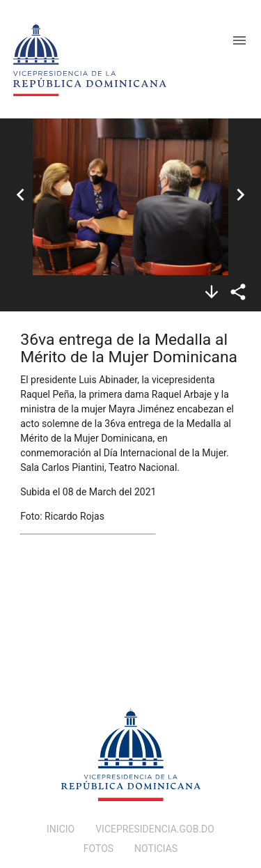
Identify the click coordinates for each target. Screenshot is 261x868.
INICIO (61, 829)
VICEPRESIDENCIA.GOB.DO (155, 829)
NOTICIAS (156, 848)
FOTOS (98, 848)
